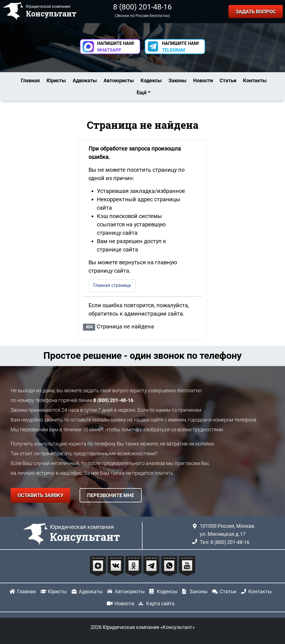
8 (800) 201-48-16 (142, 7)
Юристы (56, 80)
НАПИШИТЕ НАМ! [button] (116, 47)
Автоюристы (119, 80)
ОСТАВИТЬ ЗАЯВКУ (40, 495)
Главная (30, 80)
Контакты (255, 80)
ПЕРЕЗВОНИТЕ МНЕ (111, 495)
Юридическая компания (85, 534)
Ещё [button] (142, 92)
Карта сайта (160, 603)
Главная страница (112, 285)
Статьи (228, 80)
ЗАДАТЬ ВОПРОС (256, 12)
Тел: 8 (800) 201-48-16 (225, 542)
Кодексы (151, 80)
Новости (203, 80)
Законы (177, 80)
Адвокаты (85, 80)
